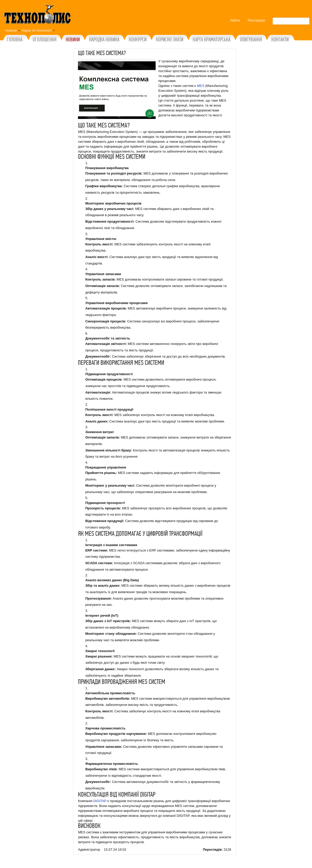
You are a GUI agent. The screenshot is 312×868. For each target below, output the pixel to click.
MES (201, 86)
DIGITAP (100, 801)
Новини (11, 30)
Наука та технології (37, 30)
